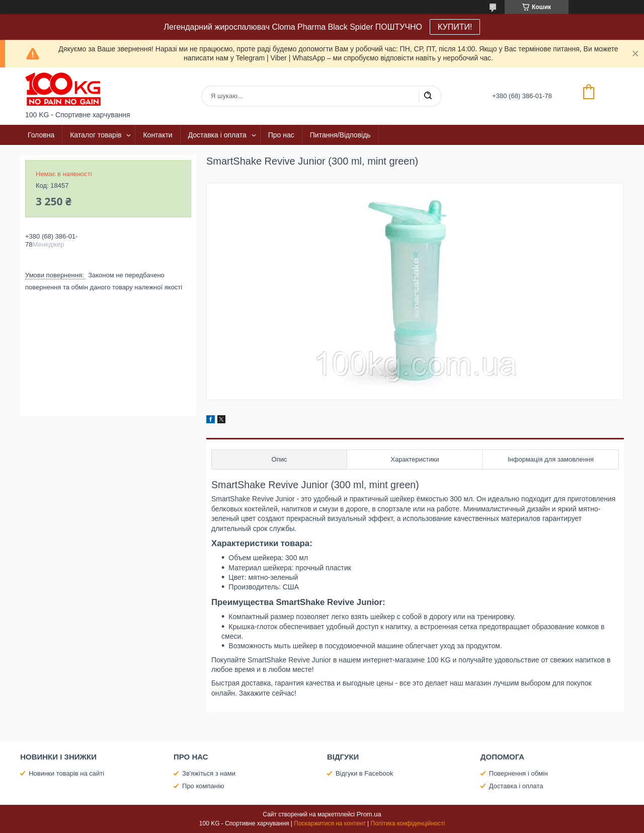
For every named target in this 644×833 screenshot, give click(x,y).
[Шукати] (428, 96)
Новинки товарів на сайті (66, 773)
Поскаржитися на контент (330, 823)
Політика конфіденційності (408, 823)
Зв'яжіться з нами (209, 773)
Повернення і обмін (518, 773)
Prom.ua (369, 814)
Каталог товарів (96, 135)
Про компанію (203, 786)
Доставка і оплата (217, 135)
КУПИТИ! (455, 27)
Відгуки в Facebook (365, 773)
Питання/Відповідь (340, 135)
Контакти (157, 135)
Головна (41, 135)
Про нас (281, 135)
